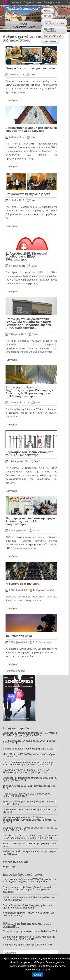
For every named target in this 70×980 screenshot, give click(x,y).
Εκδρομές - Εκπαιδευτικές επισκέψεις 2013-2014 (29, 778)
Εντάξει (38, 975)
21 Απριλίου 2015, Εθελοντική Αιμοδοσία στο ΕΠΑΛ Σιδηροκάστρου (26, 257)
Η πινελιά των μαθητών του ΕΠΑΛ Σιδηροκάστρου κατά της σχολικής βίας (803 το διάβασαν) (29, 880)
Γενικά (33, 75)
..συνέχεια (12, 100)
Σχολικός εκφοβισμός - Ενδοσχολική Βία (24, 802)
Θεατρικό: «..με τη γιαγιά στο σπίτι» (30, 68)
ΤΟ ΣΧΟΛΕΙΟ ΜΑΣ (53, 36)
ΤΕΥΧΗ (47, 16)
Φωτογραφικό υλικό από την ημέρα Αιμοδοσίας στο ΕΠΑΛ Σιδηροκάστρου (30, 521)
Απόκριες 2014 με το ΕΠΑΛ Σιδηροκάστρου (26, 794)
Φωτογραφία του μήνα (43, 590)
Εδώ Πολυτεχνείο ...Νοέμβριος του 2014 (24, 741)
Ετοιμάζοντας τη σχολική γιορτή (28, 194)
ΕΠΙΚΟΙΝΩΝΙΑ (51, 42)
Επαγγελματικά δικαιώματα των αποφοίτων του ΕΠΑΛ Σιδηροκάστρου (28, 763)
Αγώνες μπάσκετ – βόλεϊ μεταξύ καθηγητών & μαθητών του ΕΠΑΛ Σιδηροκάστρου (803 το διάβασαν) (27, 889)
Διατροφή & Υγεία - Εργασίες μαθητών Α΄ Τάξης (28, 828)
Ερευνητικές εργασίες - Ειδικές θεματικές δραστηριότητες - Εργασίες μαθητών (24, 819)
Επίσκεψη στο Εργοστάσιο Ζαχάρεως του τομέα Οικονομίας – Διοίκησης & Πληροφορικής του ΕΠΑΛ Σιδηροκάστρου (29, 392)
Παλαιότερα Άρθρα (14, 671)
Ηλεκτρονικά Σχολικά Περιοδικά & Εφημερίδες (36, 2)
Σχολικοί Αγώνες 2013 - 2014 (18, 786)
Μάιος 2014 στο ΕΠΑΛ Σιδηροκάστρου (23, 754)
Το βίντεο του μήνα (19, 636)
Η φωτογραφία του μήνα (22, 584)
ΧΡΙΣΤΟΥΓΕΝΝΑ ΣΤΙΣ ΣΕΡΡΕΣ (20, 844)
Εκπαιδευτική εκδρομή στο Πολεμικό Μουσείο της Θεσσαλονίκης (31, 129)
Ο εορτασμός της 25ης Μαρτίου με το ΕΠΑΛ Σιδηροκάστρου (26, 771)
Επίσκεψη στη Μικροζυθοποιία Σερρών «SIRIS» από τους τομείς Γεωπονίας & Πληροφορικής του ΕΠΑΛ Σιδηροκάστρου (28, 323)
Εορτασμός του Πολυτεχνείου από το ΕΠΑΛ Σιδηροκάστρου (29, 454)
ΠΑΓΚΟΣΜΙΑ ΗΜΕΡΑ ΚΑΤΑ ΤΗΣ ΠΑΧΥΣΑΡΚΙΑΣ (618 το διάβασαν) (28, 914)
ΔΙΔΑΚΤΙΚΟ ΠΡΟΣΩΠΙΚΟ (50, 30)
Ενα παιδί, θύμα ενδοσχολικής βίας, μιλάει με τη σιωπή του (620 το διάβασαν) (28, 906)
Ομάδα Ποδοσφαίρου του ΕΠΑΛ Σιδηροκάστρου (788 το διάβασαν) (28, 899)
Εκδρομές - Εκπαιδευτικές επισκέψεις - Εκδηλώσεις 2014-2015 (30, 734)
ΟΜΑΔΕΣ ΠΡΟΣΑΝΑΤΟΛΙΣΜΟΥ (54, 23)
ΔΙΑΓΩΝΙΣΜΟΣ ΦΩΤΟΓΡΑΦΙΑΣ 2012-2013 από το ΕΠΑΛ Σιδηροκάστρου (30, 837)
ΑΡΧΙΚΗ (48, 11)
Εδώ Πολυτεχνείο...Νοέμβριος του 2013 (24, 851)
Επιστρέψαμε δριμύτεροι (16, 749)
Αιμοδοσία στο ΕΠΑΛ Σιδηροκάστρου (22, 809)
